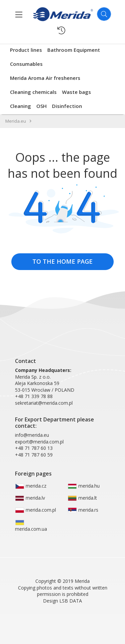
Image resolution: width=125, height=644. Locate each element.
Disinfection (67, 106)
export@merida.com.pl (39, 442)
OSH (41, 106)
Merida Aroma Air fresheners (45, 78)
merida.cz (31, 486)
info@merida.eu (32, 435)
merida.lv (30, 498)
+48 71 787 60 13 (34, 448)
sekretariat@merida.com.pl (44, 403)
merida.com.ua (31, 526)
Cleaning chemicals (33, 92)
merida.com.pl (35, 510)
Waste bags (76, 92)
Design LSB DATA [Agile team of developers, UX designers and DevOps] (62, 601)
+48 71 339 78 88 (34, 396)
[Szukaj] (104, 14)
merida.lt (82, 498)
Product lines (26, 50)
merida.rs (83, 510)
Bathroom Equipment (74, 50)
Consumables (26, 64)
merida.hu (84, 486)
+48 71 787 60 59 (34, 455)
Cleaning (20, 106)
